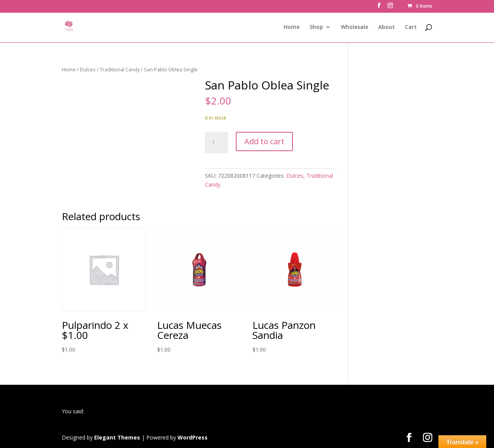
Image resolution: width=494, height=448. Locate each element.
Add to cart (264, 141)
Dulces (88, 69)
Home (292, 27)
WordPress (193, 437)
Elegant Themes (117, 437)
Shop (316, 27)
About (387, 27)
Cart (411, 27)
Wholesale (354, 27)
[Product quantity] (217, 143)
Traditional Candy (120, 69)
